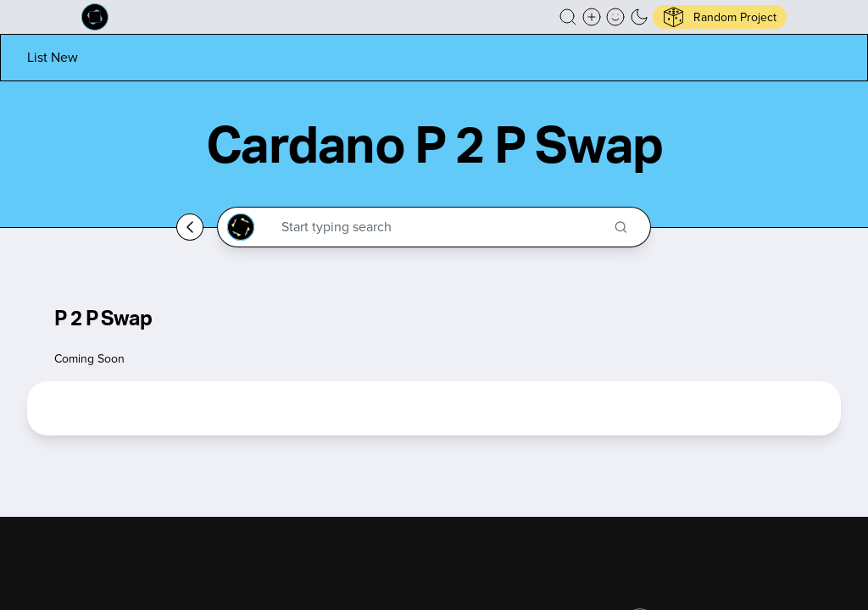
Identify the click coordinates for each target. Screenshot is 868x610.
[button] (568, 17)
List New (53, 57)
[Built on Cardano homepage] (95, 17)
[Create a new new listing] (592, 17)
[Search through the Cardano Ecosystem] (441, 227)
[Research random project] (720, 17)
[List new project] (53, 57)
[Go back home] (190, 227)
